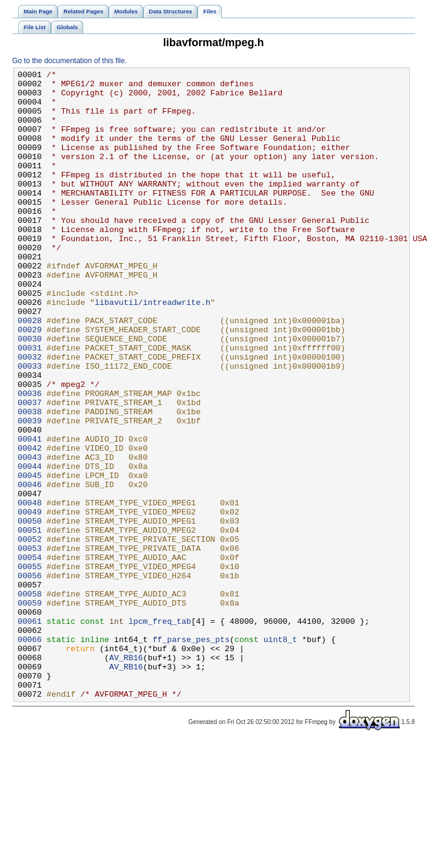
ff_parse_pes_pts (191, 754)
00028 (30, 371)
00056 (30, 677)
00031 (30, 404)
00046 (30, 568)
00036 (30, 459)
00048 (30, 590)
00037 (30, 470)
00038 (30, 480)
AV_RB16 (126, 776)
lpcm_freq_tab (159, 732)
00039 (30, 491)
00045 (30, 557)
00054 (30, 655)
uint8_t (281, 754)
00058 (30, 699)
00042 (30, 524)
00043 (30, 535)
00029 (30, 382)
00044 (30, 546)
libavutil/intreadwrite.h (152, 349)
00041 (30, 513)
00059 (30, 710)
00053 (30, 644)
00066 (30, 754)
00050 (30, 612)
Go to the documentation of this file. (70, 61)
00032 (30, 415)
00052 (30, 634)
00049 (30, 601)
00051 (30, 623)
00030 (30, 393)
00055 (30, 666)
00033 (30, 426)
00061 (30, 732)
